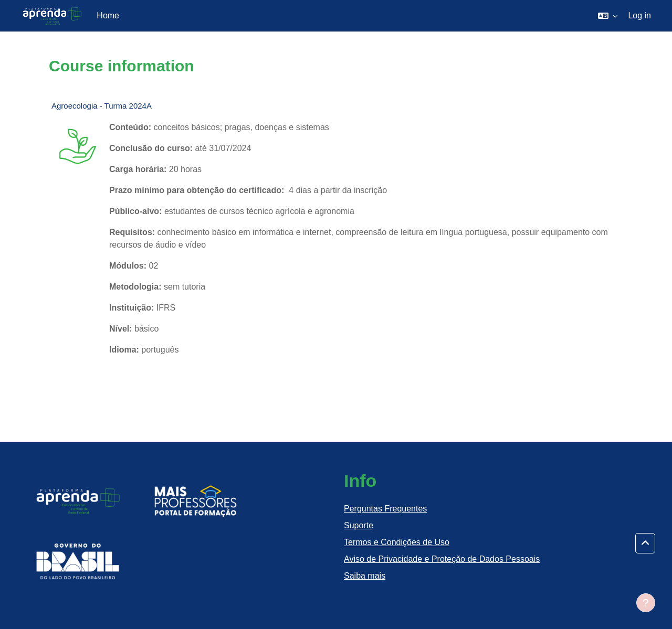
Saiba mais (365, 576)
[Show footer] (646, 603)
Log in (639, 15)
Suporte (359, 525)
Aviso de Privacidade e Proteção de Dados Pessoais (442, 559)
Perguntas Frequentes (385, 509)
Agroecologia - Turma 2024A (102, 106)
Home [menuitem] (108, 15)
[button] (608, 16)
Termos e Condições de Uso (397, 542)
